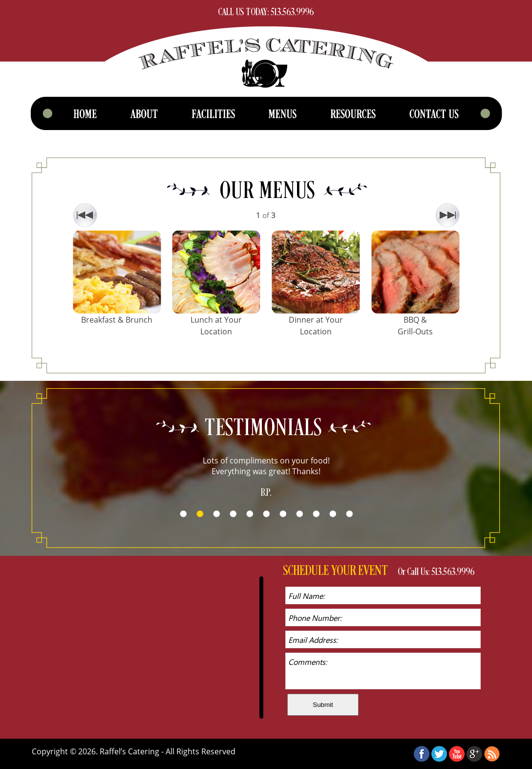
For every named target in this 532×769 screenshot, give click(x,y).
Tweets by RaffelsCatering (79, 575)
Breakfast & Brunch (117, 320)
